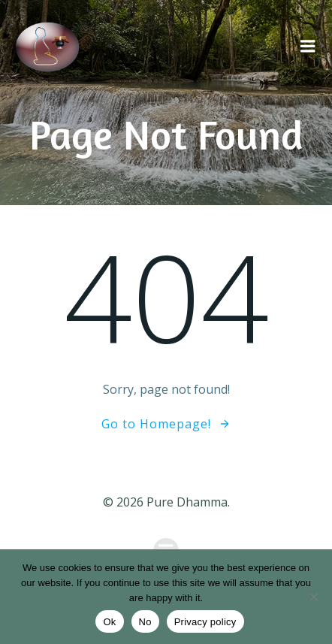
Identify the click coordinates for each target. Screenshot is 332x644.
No (145, 622)
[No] (313, 597)
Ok (109, 622)
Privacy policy (205, 622)
